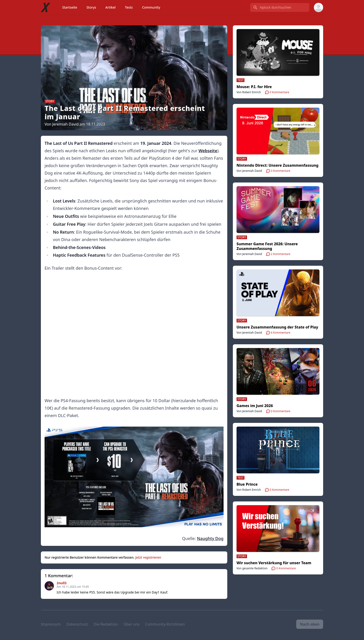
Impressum (51, 624)
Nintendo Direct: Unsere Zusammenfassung (278, 165)
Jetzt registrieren (148, 557)
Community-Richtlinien (165, 624)
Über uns (132, 624)
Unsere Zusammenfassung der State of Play (277, 327)
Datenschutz (77, 624)
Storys (91, 7)
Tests (129, 7)
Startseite (70, 7)
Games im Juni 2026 (255, 406)
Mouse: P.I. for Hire (254, 87)
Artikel (110, 7)
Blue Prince (247, 484)
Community (151, 7)
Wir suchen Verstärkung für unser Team (274, 563)
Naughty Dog (210, 538)
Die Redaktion (106, 624)
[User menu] (318, 7)
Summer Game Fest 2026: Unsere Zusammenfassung (267, 246)
